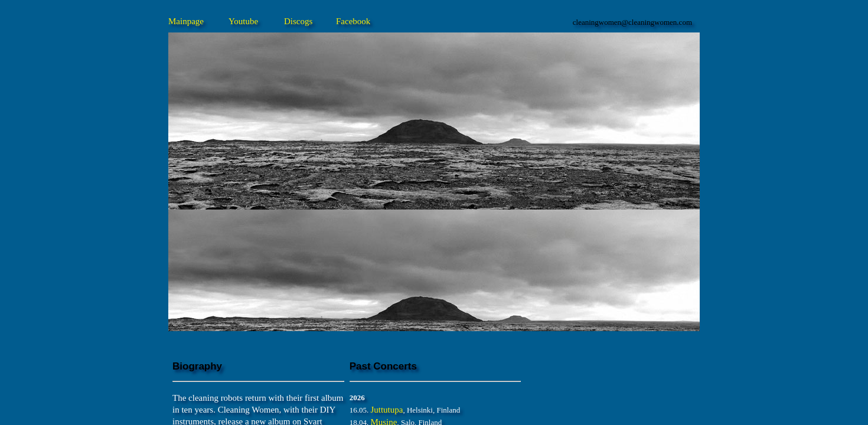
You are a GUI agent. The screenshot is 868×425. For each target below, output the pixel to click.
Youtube (243, 21)
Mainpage (186, 21)
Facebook (353, 21)
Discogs (298, 21)
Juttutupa (386, 410)
